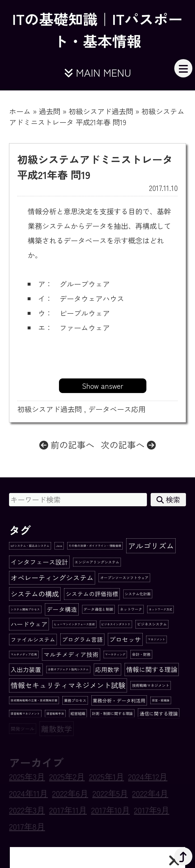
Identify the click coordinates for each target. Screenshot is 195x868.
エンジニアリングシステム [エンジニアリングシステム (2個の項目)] (97, 562)
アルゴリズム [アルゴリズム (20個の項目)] (151, 546)
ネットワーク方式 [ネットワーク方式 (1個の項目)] (160, 609)
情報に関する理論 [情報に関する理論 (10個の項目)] (152, 669)
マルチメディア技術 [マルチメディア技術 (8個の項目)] (71, 654)
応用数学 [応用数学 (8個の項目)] (107, 669)
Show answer (103, 386)
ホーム (20, 111)
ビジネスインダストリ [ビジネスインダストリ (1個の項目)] (116, 624)
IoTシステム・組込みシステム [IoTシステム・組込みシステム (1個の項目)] (30, 546)
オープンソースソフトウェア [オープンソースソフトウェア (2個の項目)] (124, 578)
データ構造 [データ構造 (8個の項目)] (62, 609)
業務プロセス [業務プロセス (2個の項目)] (75, 700)
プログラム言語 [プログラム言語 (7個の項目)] (82, 639)
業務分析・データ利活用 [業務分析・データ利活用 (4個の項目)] (119, 700)
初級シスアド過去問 (101, 111)
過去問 (50, 111)
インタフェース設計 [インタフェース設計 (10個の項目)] (39, 562)
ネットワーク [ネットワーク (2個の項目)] (131, 609)
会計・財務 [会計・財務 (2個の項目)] (141, 654)
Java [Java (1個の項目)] (59, 546)
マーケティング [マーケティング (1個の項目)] (115, 654)
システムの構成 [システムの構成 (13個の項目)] (35, 594)
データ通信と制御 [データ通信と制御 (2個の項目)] (98, 609)
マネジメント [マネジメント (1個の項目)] (156, 639)
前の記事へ (67, 445)
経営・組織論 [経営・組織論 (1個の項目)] (161, 700)
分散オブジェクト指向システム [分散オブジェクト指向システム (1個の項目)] (68, 669)
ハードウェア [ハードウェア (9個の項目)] (29, 624)
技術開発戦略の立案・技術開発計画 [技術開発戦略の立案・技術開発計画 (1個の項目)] (34, 700)
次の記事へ (128, 445)
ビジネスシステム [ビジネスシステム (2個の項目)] (152, 624)
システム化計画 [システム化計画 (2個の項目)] (138, 594)
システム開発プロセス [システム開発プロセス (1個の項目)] (25, 609)
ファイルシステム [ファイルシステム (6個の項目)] (33, 639)
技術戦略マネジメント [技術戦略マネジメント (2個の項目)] (151, 685)
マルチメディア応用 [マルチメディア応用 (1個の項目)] (24, 654)
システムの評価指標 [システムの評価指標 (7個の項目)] (92, 594)
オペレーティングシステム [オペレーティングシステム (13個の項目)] (52, 578)
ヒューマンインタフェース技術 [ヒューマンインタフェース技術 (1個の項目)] (74, 624)
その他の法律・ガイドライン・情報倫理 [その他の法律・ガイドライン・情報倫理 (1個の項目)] (95, 546)
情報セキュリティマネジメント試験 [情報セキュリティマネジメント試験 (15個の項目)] (68, 685)
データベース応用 (117, 409)
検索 (168, 499)
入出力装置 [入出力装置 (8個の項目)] (26, 669)
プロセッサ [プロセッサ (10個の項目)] (125, 639)
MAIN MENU (97, 72)
